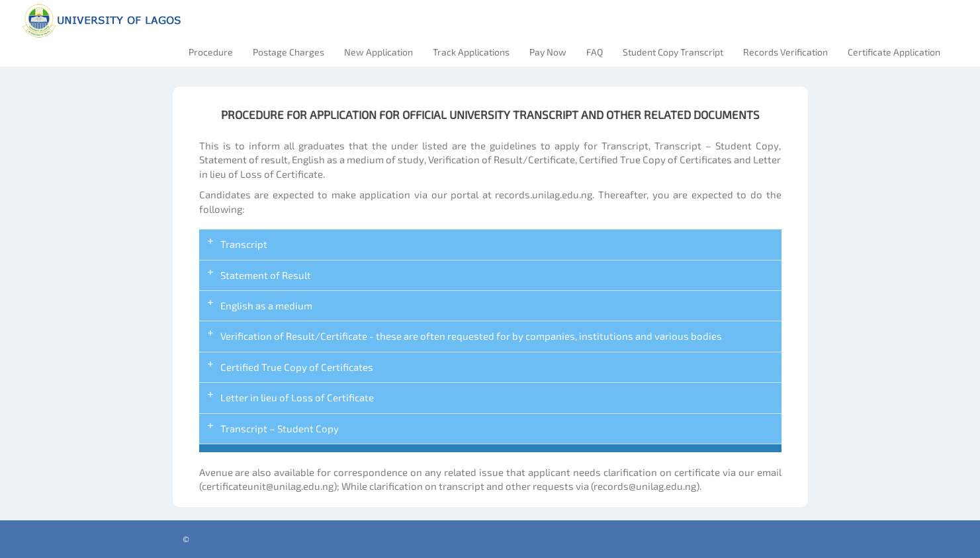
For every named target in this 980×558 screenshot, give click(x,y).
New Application (379, 52)
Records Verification (785, 52)
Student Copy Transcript (673, 52)
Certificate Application (894, 52)
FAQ (595, 52)
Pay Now (548, 52)
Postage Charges (289, 52)
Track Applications (471, 52)
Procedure (211, 52)
